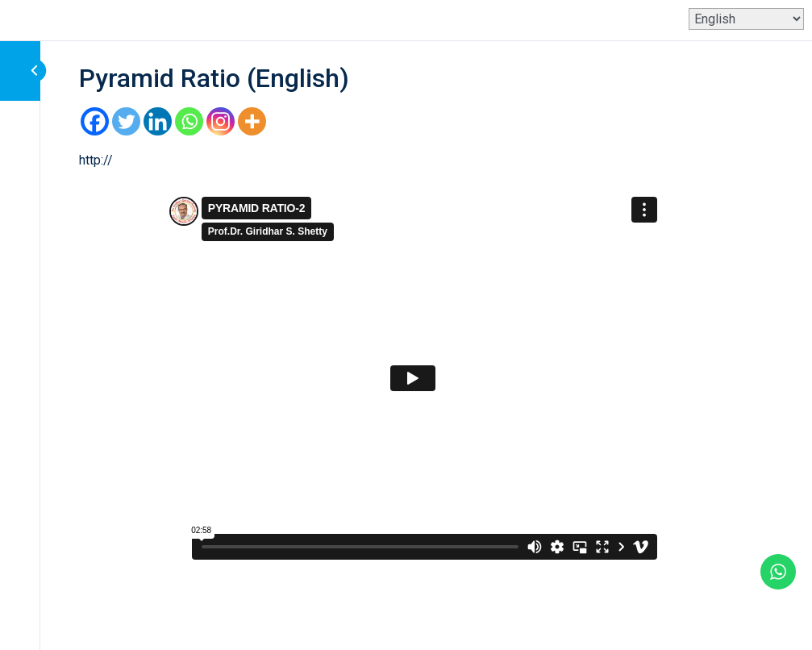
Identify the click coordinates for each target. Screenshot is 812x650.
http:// (96, 160)
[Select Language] (746, 19)
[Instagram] (221, 121)
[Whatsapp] (189, 121)
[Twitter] (126, 121)
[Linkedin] (158, 121)
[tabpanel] (413, 358)
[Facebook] (95, 121)
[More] (252, 121)
